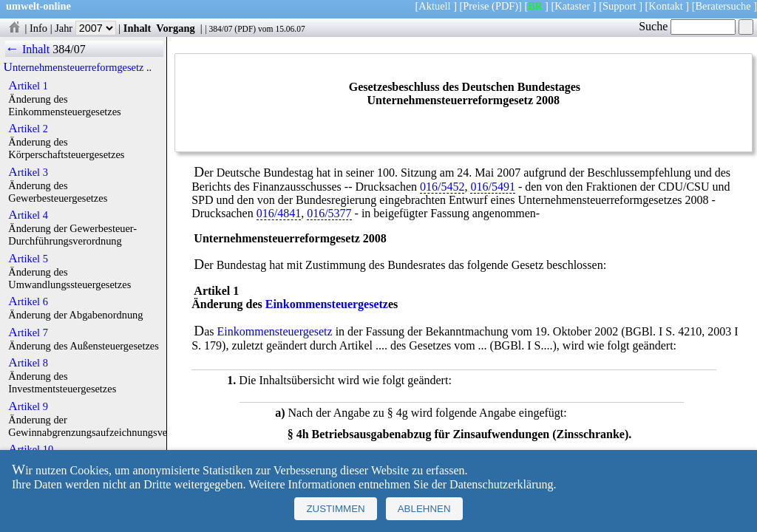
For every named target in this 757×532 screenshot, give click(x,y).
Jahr (85, 28)
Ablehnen (424, 509)
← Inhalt (28, 49)
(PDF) (505, 6)
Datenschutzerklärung (501, 484)
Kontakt (665, 6)
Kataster (572, 6)
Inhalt (138, 28)
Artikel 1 (28, 86)
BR (535, 6)
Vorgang (176, 28)
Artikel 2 (28, 129)
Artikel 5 (28, 259)
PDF (245, 29)
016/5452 (442, 187)
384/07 (220, 29)
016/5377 (329, 213)
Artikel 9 (28, 406)
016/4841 (279, 213)
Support (619, 6)
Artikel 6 (28, 301)
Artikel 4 (28, 215)
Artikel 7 (28, 332)
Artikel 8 (28, 363)
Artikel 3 (28, 172)
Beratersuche (723, 6)
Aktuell (434, 6)
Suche (687, 26)
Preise (476, 6)
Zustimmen (335, 509)
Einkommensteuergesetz (327, 304)
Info (38, 28)
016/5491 (492, 187)
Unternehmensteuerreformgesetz (74, 67)
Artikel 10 (31, 449)
